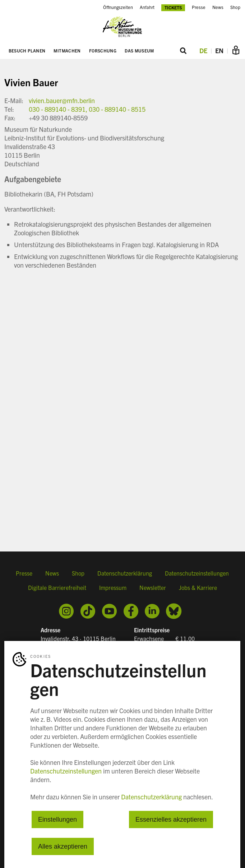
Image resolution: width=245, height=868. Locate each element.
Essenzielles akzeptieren (171, 819)
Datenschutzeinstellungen (197, 573)
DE (203, 50)
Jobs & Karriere (198, 587)
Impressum (113, 587)
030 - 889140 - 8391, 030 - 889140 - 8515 (87, 109)
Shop (78, 573)
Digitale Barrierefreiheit (57, 587)
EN (219, 50)
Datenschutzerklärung (125, 573)
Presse (24, 573)
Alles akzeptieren (63, 846)
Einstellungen (57, 819)
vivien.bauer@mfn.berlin (62, 100)
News (52, 573)
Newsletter (153, 587)
